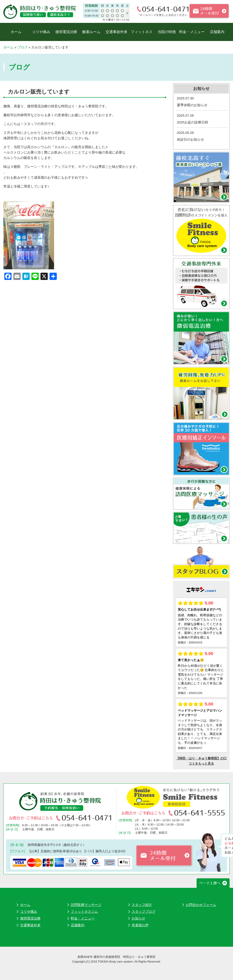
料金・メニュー (192, 32)
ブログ (23, 47)
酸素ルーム (91, 32)
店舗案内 (217, 32)
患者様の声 (140, 925)
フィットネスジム (84, 911)
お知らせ (138, 918)
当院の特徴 (167, 32)
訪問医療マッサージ (86, 905)
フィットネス (142, 32)
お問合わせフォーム (201, 905)
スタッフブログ (144, 911)
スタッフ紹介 (142, 905)
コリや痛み (41, 32)
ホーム (16, 32)
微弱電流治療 (66, 32)
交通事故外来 (116, 32)
